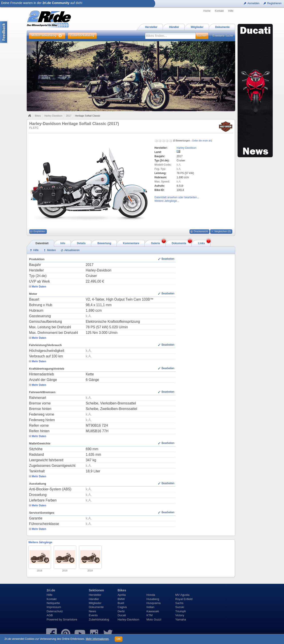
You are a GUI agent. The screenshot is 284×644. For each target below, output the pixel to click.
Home (207, 11)
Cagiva (122, 607)
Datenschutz (55, 611)
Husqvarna (154, 603)
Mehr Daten (39, 287)
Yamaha (181, 619)
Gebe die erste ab (202, 141)
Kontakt (219, 11)
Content (4, 32)
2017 (69, 116)
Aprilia (122, 595)
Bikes (38, 116)
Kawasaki (153, 611)
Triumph (181, 611)
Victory (180, 615)
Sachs (179, 603)
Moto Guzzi (154, 619)
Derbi (121, 611)
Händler (94, 599)
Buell (121, 603)
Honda (151, 595)
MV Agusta (182, 595)
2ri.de (51, 590)
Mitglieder (95, 603)
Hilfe (231, 11)
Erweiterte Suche (223, 36)
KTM (150, 615)
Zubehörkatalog (99, 619)
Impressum (54, 607)
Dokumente (96, 607)
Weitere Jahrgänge (40, 542)
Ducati (122, 615)
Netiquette (53, 603)
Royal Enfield (184, 599)
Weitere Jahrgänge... (167, 201)
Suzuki (180, 607)
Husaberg (153, 599)
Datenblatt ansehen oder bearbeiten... (177, 197)
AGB (50, 615)
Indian (150, 607)
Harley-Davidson (53, 116)
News (92, 611)
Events (93, 615)
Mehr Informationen (97, 639)
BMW (121, 599)
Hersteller (95, 595)
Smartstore (70, 619)
